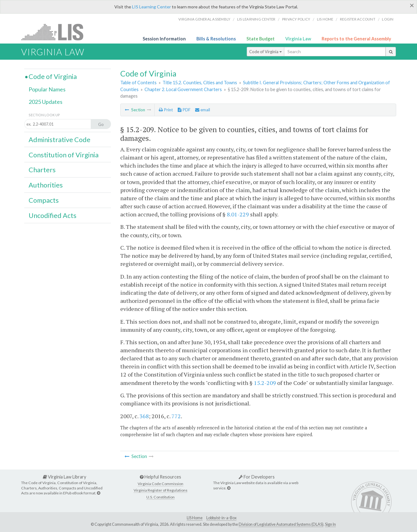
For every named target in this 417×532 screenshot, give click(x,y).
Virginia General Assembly (204, 19)
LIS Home (195, 518)
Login (388, 19)
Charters (42, 170)
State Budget (261, 39)
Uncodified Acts (53, 215)
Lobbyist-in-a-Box (221, 518)
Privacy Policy (296, 19)
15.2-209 (265, 383)
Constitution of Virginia (64, 155)
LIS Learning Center (151, 7)
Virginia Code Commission (160, 484)
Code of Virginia (266, 52)
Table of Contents (138, 83)
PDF (184, 110)
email (203, 110)
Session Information (164, 39)
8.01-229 (238, 214)
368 (144, 416)
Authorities (46, 185)
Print (166, 110)
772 (176, 416)
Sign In (330, 524)
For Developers (257, 477)
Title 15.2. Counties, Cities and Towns (200, 83)
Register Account (358, 19)
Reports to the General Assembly (356, 39)
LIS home (325, 19)
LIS (56, 32)
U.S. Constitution (160, 497)
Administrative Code (60, 140)
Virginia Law (298, 39)
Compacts (44, 200)
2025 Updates (46, 102)
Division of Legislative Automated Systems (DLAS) (281, 524)
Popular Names (47, 89)
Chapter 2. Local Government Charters (183, 89)
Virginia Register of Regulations (160, 490)
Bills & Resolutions (216, 39)
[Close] (412, 5)
